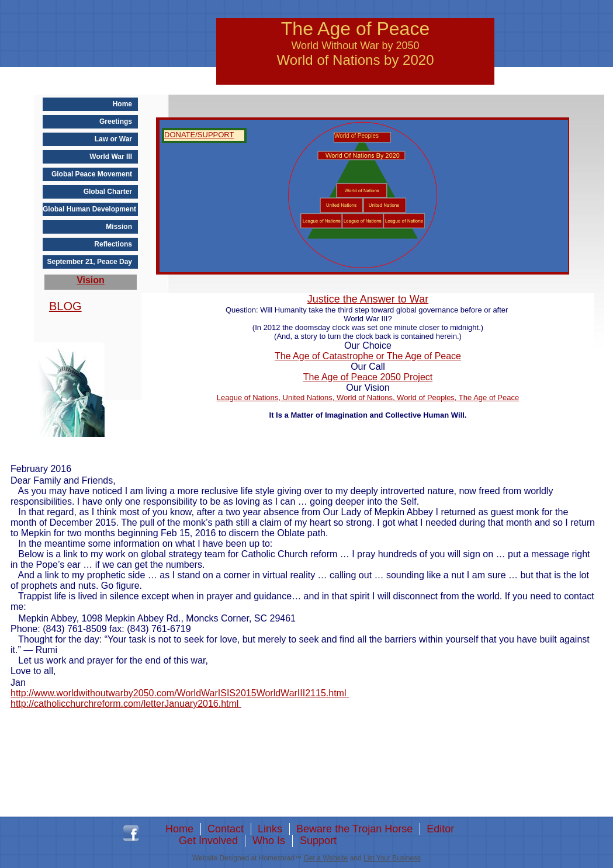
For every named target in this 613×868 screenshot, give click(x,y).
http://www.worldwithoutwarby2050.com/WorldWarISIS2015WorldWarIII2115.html (180, 693)
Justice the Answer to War (368, 299)
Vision (91, 280)
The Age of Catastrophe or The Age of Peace (368, 356)
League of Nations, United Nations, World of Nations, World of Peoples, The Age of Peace (368, 397)
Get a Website (325, 858)
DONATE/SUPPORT (199, 135)
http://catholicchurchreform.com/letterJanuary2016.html (126, 704)
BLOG (65, 306)
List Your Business (392, 858)
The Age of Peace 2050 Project (368, 377)
